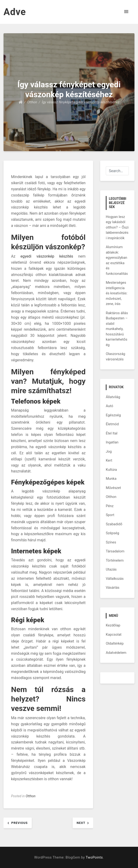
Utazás (111, 569)
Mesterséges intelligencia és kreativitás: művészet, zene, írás (117, 293)
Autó (109, 406)
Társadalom (115, 551)
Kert (109, 460)
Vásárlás (113, 588)
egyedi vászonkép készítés (47, 256)
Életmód (112, 424)
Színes (111, 542)
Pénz (110, 506)
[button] (126, 12)
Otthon (31, 796)
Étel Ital (112, 433)
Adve (15, 12)
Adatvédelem (116, 653)
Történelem (115, 560)
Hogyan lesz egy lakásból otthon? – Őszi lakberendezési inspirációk (117, 227)
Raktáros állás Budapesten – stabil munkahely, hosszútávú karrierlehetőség (117, 329)
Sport (110, 515)
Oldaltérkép (115, 643)
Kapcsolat (114, 634)
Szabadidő (114, 524)
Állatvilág (113, 397)
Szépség (112, 533)
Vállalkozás (115, 579)
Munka (111, 479)
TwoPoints (94, 858)
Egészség (113, 415)
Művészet (113, 488)
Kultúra (111, 470)
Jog (109, 451)
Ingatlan (112, 442)
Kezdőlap (113, 625)
